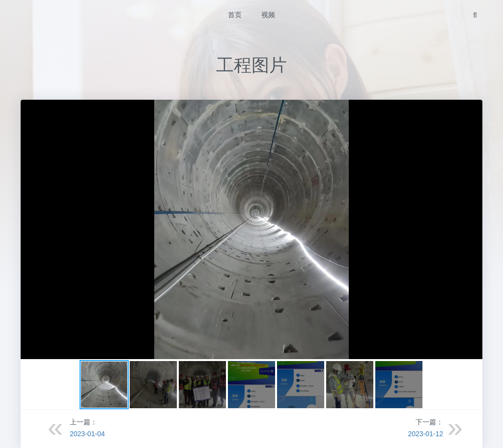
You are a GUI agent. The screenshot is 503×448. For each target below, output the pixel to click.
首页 (235, 15)
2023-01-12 (425, 434)
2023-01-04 (87, 434)
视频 (268, 15)
